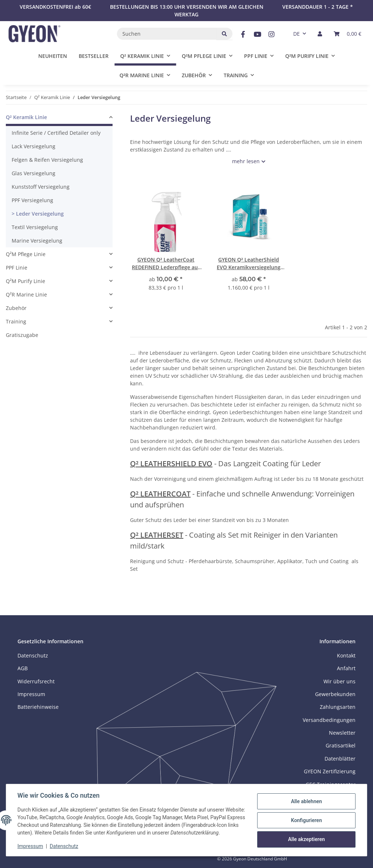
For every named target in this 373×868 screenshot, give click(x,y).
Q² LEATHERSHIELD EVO (171, 464)
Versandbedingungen (329, 720)
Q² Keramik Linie (26, 117)
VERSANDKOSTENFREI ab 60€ (55, 7)
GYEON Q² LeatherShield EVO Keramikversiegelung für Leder (249, 264)
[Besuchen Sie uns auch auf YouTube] (257, 34)
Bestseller (94, 56)
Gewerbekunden (335, 694)
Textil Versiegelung (35, 227)
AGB (23, 668)
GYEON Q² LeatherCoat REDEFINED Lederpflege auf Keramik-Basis (166, 264)
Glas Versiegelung (34, 173)
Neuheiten (53, 56)
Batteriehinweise (38, 707)
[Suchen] (167, 34)
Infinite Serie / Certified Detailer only (56, 133)
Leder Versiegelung (39, 214)
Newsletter (342, 733)
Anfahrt (346, 668)
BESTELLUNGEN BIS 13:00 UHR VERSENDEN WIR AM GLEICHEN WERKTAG (187, 11)
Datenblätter (340, 759)
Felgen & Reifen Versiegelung (47, 160)
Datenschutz (64, 846)
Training (16, 321)
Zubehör (16, 308)
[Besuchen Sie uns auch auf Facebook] (243, 34)
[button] (320, 34)
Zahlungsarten (338, 707)
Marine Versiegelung (37, 241)
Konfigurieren (306, 816)
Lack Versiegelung (34, 146)
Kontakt (346, 655)
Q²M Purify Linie (25, 281)
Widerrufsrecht (36, 681)
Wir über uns (339, 681)
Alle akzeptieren (306, 835)
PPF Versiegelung (32, 200)
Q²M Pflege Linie (26, 254)
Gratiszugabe (22, 335)
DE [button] (297, 34)
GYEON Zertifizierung (330, 771)
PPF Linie (17, 268)
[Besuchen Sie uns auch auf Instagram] (272, 34)
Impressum (31, 846)
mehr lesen (246, 161)
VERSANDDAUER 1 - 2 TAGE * (318, 7)
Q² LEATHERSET (157, 535)
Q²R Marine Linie (26, 294)
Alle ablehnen (306, 798)
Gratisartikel (341, 745)
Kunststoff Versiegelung (41, 187)
